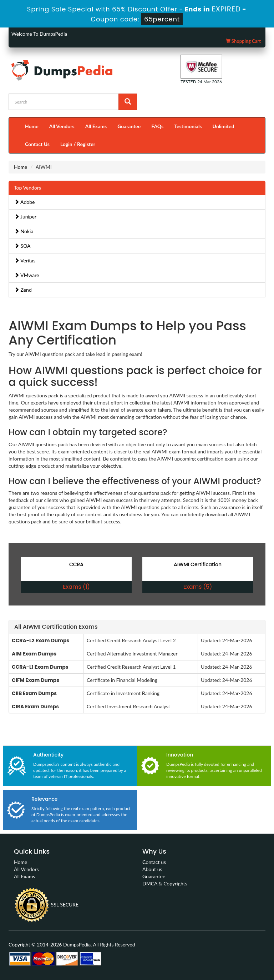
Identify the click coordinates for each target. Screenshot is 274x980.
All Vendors (62, 126)
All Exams (96, 126)
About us (152, 869)
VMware (27, 275)
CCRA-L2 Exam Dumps (40, 640)
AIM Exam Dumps (34, 654)
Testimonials (188, 126)
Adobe (24, 202)
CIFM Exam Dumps (35, 680)
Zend (23, 290)
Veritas (25, 260)
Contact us (154, 862)
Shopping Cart (243, 41)
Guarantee (129, 126)
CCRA (76, 564)
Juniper (25, 217)
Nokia (24, 231)
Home (32, 126)
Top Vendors (27, 188)
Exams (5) (198, 587)
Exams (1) (76, 587)
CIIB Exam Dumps (34, 693)
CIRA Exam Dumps (35, 707)
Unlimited (224, 126)
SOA (22, 246)
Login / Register (78, 144)
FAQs (157, 126)
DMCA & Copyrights (165, 883)
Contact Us (37, 144)
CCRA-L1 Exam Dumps (40, 667)
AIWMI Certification (198, 564)
